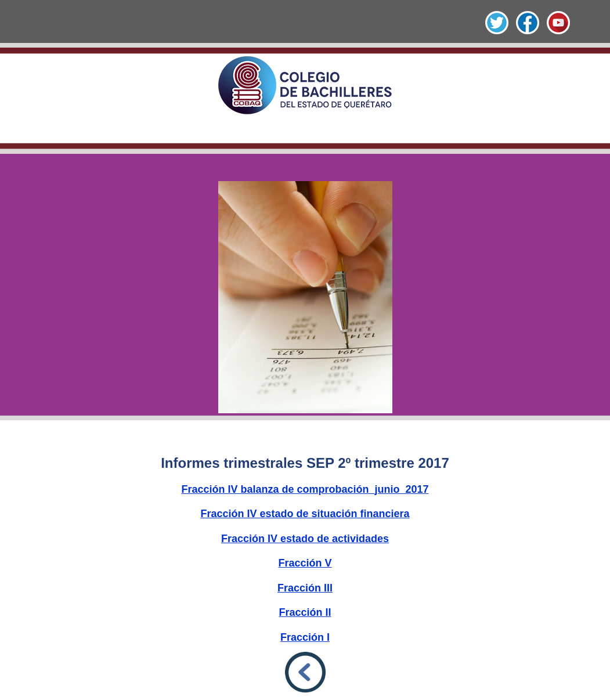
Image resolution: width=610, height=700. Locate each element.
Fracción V (305, 563)
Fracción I (305, 637)
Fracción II (305, 612)
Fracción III (305, 588)
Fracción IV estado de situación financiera (305, 514)
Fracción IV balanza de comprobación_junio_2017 (305, 489)
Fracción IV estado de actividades (305, 539)
